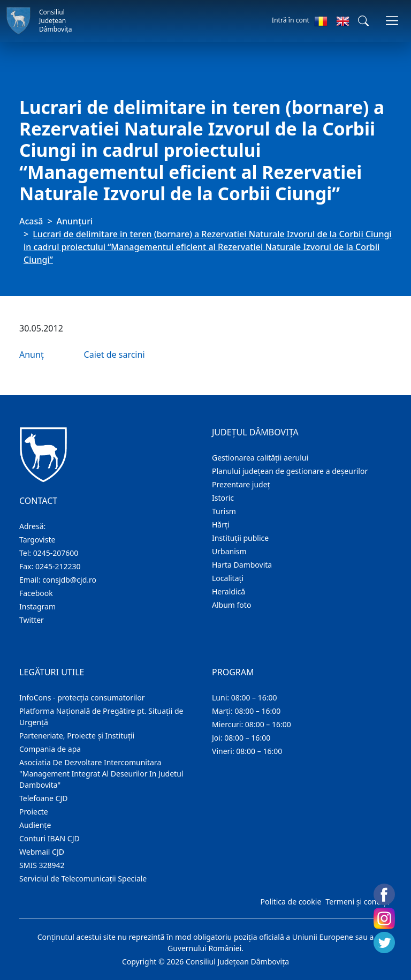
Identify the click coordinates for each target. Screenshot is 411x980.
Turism (224, 511)
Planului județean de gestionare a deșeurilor (290, 471)
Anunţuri (75, 221)
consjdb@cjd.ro (69, 580)
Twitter (32, 620)
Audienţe (35, 825)
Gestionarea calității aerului (260, 458)
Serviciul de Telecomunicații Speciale (83, 879)
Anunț (32, 355)
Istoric (223, 498)
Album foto (231, 605)
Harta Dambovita (242, 565)
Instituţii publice (240, 538)
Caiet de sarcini (115, 355)
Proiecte (34, 812)
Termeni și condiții (357, 902)
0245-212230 (58, 566)
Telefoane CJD (43, 798)
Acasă (31, 221)
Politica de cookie (291, 902)
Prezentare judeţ (241, 484)
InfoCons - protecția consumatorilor (82, 698)
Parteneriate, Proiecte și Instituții (77, 736)
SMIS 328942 (42, 865)
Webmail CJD (42, 852)
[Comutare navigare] (392, 21)
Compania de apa (50, 749)
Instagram (37, 606)
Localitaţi (228, 578)
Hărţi (221, 525)
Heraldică (229, 591)
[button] (363, 21)
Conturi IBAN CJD (50, 838)
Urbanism (229, 551)
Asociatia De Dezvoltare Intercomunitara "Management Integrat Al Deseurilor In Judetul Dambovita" (101, 774)
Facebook (36, 593)
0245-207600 (56, 553)
